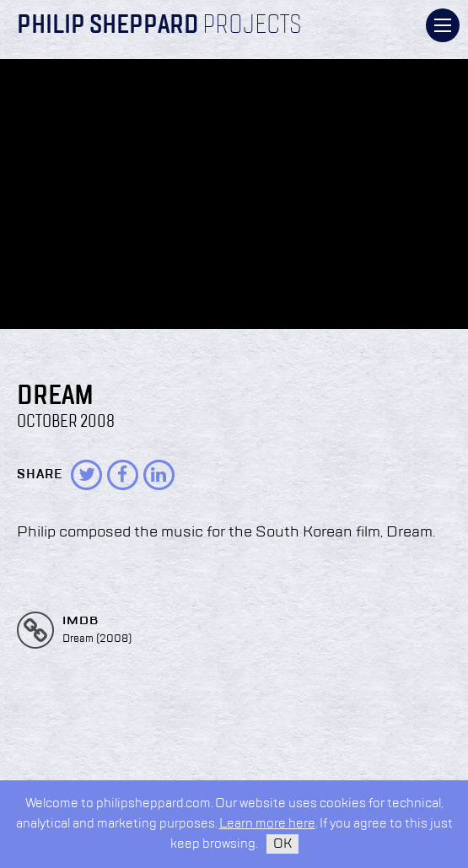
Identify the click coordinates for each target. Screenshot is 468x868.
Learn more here (267, 824)
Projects (252, 26)
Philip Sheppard (108, 26)
